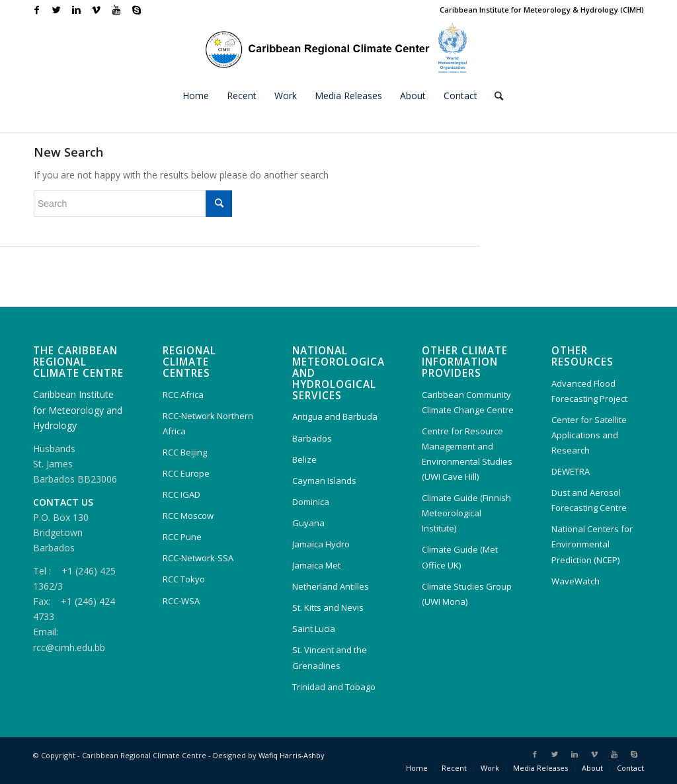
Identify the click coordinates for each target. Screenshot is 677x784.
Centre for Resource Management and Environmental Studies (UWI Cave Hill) (467, 454)
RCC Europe (186, 473)
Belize (304, 459)
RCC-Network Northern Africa (208, 423)
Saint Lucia (314, 629)
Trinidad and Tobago (334, 687)
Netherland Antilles (331, 586)
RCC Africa (183, 395)
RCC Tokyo (184, 579)
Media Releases (540, 768)
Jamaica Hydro (321, 544)
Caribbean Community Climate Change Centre (468, 402)
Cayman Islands (324, 481)
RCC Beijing (185, 452)
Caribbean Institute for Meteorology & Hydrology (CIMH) (542, 10)
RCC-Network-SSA (198, 558)
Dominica (311, 502)
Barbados (312, 438)
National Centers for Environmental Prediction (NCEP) (592, 544)
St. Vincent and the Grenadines (330, 657)
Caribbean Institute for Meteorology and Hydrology (78, 410)
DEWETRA (571, 471)
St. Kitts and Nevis (328, 608)
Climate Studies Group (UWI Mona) (467, 594)
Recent (454, 768)
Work (490, 768)
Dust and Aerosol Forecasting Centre (589, 500)
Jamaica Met (316, 565)
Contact (630, 768)
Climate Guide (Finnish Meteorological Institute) (466, 513)
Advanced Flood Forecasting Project (589, 391)
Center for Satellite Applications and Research (589, 435)
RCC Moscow (188, 516)
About (592, 768)
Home (417, 768)
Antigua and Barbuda (335, 416)
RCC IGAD (181, 494)
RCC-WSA (181, 601)
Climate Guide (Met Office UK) (460, 557)
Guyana (308, 523)
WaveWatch (576, 581)
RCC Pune (182, 537)
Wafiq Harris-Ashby (292, 755)
